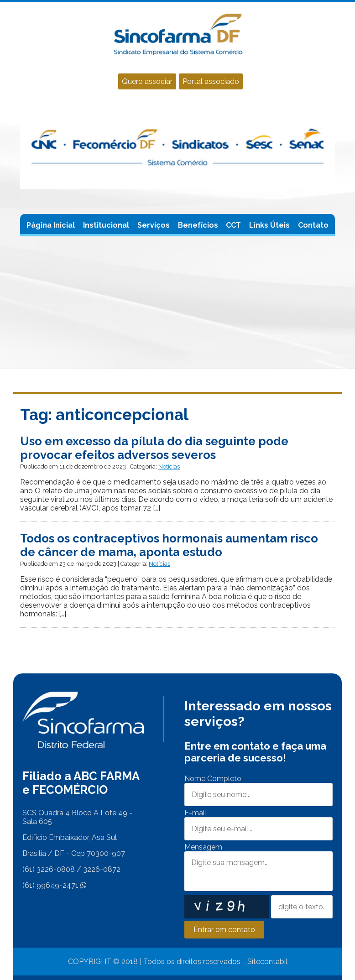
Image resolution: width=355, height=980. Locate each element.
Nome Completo (213, 779)
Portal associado (211, 81)
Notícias (169, 467)
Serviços (154, 225)
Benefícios (198, 225)
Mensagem (203, 847)
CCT (233, 225)
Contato (313, 225)
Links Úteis (269, 225)
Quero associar (147, 81)
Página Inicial (51, 225)
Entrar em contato (224, 930)
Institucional (106, 225)
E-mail (195, 813)
